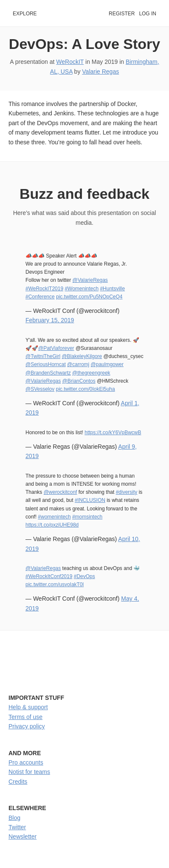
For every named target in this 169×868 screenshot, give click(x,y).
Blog (14, 818)
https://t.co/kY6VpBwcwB (113, 433)
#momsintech (87, 517)
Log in (148, 14)
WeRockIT (70, 62)
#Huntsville (112, 289)
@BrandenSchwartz (48, 373)
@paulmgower (107, 364)
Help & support (28, 707)
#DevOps (84, 576)
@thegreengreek (91, 373)
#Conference (40, 297)
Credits (18, 782)
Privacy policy (27, 726)
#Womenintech (82, 289)
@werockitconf (61, 492)
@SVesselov (40, 389)
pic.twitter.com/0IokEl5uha (85, 389)
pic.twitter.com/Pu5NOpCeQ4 (89, 297)
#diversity (127, 492)
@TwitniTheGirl (43, 356)
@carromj (78, 364)
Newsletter (23, 836)
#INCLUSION (90, 500)
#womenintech (54, 517)
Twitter (17, 827)
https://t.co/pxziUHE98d (52, 525)
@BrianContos (79, 381)
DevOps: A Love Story (84, 44)
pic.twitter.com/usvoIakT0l (55, 584)
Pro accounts (26, 762)
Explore (25, 14)
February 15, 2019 (50, 320)
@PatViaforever (56, 348)
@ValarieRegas (90, 280)
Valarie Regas (100, 72)
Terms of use (25, 717)
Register (122, 14)
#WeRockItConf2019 (49, 576)
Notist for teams (29, 772)
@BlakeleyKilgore (82, 356)
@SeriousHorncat (46, 364)
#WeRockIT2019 (44, 289)
